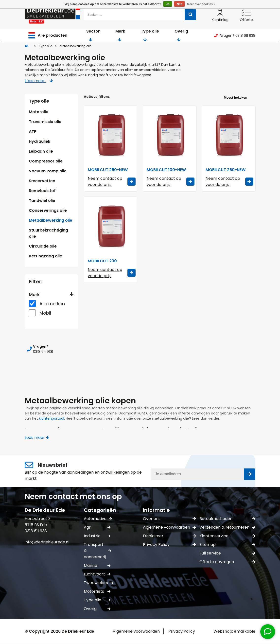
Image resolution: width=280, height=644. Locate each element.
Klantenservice (227, 536)
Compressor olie (46, 161)
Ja (167, 4)
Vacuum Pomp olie (48, 171)
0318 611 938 (36, 531)
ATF (33, 132)
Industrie (97, 536)
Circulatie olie (43, 246)
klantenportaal (52, 418)
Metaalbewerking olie (51, 220)
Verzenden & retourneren (227, 527)
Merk (120, 35)
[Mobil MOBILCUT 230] (111, 226)
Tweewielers (97, 583)
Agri (97, 527)
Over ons (169, 519)
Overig (181, 35)
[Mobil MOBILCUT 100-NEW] (170, 135)
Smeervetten (42, 181)
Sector (93, 35)
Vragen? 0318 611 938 (235, 36)
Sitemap (227, 545)
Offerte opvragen (227, 562)
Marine (97, 565)
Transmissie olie (45, 122)
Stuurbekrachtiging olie (48, 233)
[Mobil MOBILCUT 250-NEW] (111, 135)
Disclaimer (169, 536)
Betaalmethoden (227, 519)
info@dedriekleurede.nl (47, 542)
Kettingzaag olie (45, 256)
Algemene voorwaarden (169, 527)
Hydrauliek (40, 141)
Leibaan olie (41, 151)
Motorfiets (97, 591)
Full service (227, 553)
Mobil (45, 313)
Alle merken (52, 304)
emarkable (245, 631)
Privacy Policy (169, 545)
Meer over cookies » (201, 4)
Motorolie (39, 112)
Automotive (97, 519)
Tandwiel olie (42, 201)
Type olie (150, 35)
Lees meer (39, 81)
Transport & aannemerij (97, 551)
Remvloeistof (42, 191)
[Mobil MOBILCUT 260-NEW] (229, 135)
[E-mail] (203, 474)
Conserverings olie (48, 210)
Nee (179, 4)
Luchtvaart (97, 574)
